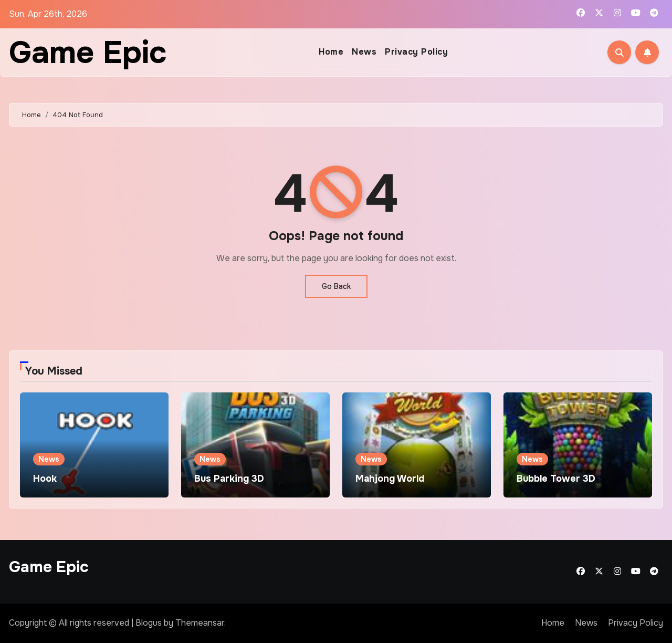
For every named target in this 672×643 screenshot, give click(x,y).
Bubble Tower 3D (556, 479)
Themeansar (200, 623)
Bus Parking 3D (229, 479)
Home (331, 52)
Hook (45, 479)
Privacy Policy (416, 52)
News (364, 52)
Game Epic (88, 53)
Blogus (149, 623)
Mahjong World (390, 479)
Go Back (336, 286)
